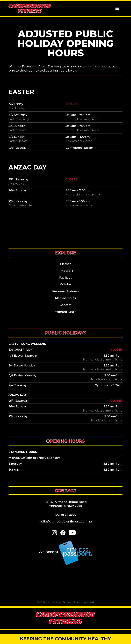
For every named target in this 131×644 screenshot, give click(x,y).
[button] (117, 9)
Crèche (65, 284)
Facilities (66, 278)
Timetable (65, 271)
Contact (66, 305)
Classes (66, 264)
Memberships (65, 298)
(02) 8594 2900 (66, 515)
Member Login (65, 312)
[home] (30, 9)
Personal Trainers (65, 291)
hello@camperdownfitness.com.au (65, 521)
